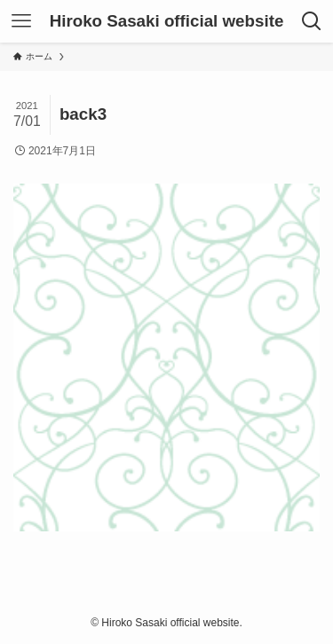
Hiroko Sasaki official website (167, 22)
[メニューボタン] (21, 21)
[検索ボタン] (312, 21)
